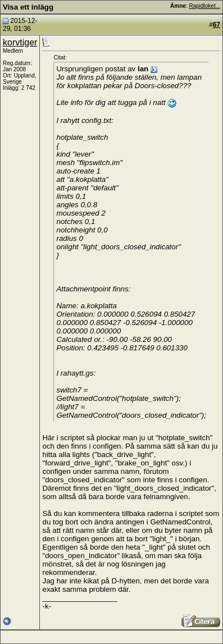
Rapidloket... (204, 6)
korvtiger (20, 42)
